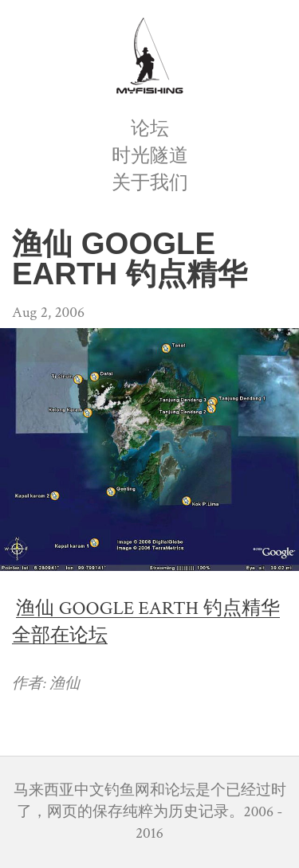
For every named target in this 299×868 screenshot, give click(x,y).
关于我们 (150, 183)
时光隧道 (150, 156)
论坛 (150, 129)
